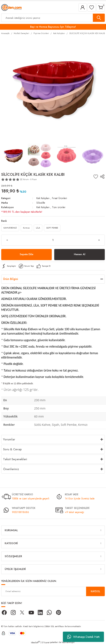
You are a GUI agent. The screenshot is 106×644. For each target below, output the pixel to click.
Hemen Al (80, 254)
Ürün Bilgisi (11, 279)
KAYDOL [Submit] (95, 591)
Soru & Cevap (12, 449)
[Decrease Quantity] (7, 240)
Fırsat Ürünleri (59, 198)
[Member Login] (83, 7)
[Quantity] (53, 240)
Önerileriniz (11, 469)
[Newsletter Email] (53, 591)
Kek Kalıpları (43, 198)
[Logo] (11, 7)
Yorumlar (9, 439)
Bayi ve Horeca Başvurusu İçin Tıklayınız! (53, 27)
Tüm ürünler (59, 207)
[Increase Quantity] (99, 240)
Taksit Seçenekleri (15, 459)
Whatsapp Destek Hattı (83, 637)
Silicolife (41, 203)
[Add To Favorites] (96, 177)
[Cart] (101, 7)
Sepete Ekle (26, 254)
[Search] (53, 18)
